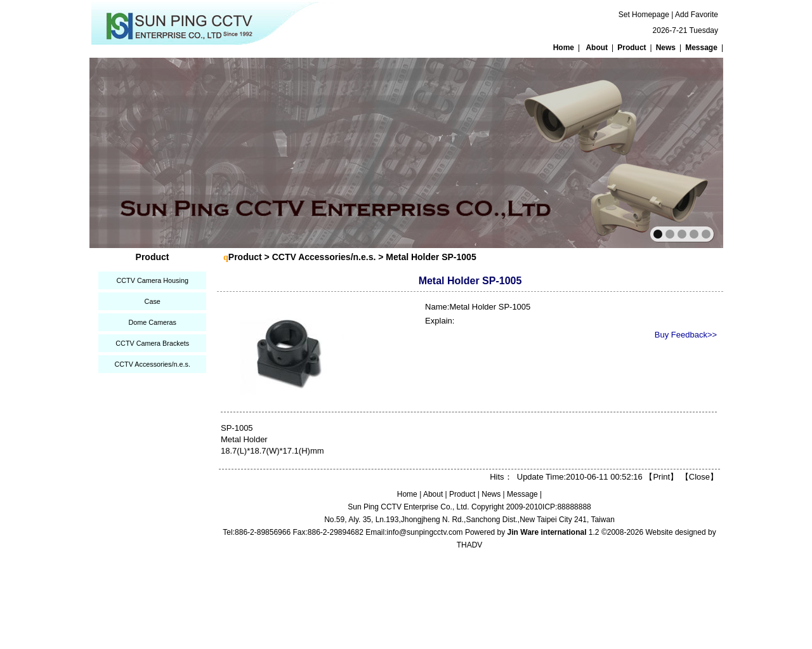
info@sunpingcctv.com (425, 532)
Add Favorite (697, 15)
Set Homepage (644, 15)
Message (701, 48)
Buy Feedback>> (686, 335)
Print (661, 477)
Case (153, 301)
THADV (470, 545)
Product (632, 48)
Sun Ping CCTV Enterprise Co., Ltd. (408, 507)
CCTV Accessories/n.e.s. (152, 364)
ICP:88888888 (567, 507)
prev (127, 152)
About (597, 48)
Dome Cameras (152, 322)
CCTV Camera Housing (152, 280)
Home (564, 48)
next (686, 152)
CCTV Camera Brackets (152, 343)
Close (699, 477)
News (666, 48)
